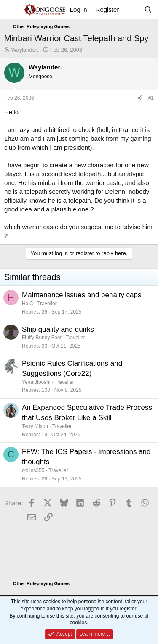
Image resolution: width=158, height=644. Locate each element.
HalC (28, 304)
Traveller (47, 304)
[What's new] (131, 9)
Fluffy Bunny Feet (42, 338)
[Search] (148, 9)
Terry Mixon (35, 426)
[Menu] (12, 10)
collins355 (33, 470)
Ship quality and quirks (58, 329)
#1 (151, 98)
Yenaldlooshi (36, 382)
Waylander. (25, 50)
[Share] (140, 98)
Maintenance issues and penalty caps (82, 295)
